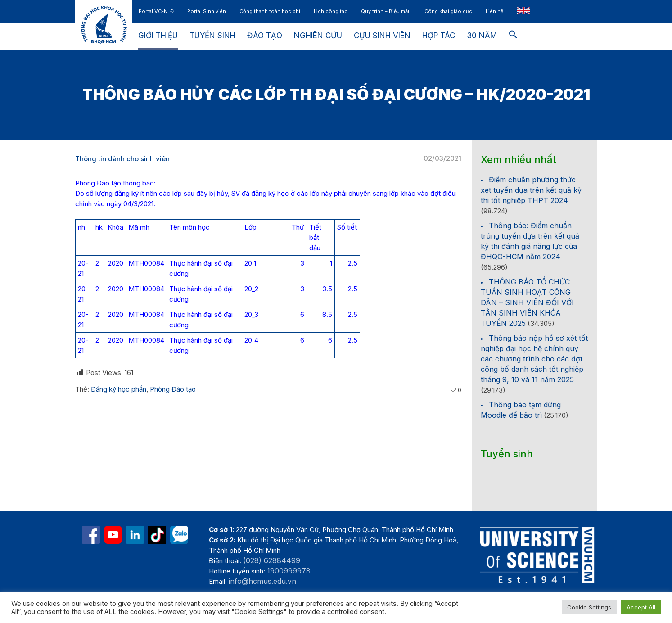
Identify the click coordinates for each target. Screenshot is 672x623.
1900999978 (289, 571)
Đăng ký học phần (119, 389)
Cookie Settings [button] (589, 607)
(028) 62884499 (272, 560)
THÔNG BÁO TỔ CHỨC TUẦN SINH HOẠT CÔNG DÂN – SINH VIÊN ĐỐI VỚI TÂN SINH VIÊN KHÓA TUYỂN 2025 (527, 302)
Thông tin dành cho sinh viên (122, 159)
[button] (513, 36)
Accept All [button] (641, 607)
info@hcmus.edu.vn (262, 581)
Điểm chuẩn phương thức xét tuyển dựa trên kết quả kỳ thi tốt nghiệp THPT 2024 (531, 190)
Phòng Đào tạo (173, 389)
